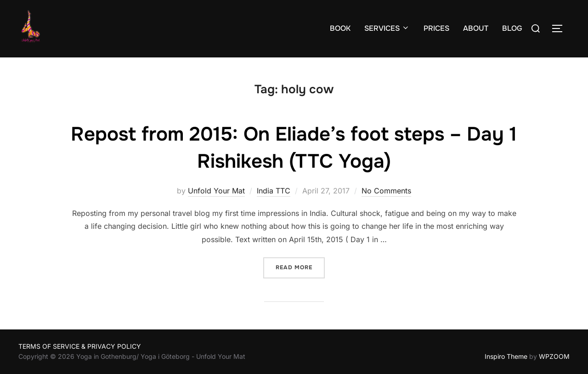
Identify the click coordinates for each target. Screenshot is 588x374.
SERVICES (387, 28)
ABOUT (476, 28)
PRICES (436, 28)
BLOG (512, 28)
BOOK (340, 28)
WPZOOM (554, 356)
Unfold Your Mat (216, 191)
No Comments (386, 191)
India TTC (274, 191)
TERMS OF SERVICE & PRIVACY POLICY (80, 346)
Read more (300, 267)
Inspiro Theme (506, 356)
